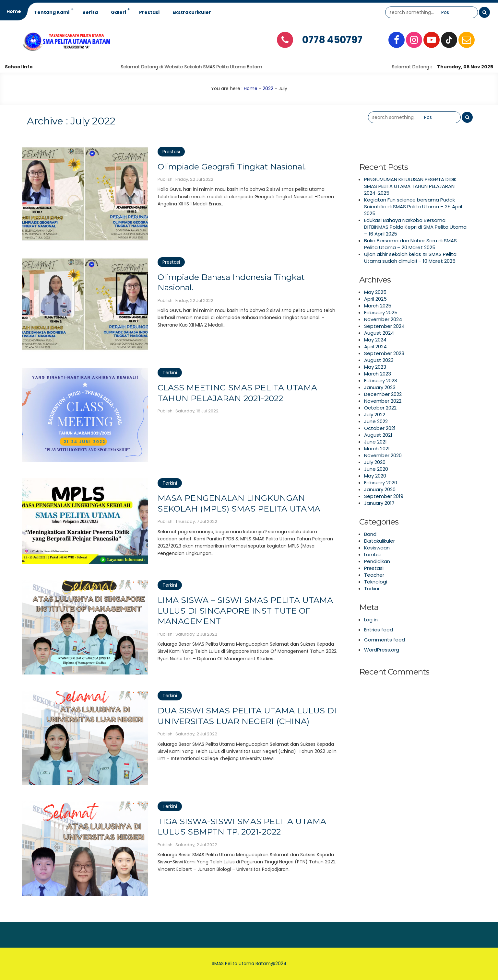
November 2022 (383, 401)
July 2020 (375, 462)
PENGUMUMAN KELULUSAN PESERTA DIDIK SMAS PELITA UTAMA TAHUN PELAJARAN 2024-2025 (410, 186)
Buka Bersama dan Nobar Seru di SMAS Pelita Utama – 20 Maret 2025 (410, 244)
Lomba (372, 554)
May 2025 (375, 292)
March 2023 (378, 374)
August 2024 (379, 333)
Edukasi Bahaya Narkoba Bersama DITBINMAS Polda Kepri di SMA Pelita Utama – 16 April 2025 (415, 227)
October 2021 (380, 428)
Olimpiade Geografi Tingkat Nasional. (232, 167)
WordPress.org (382, 650)
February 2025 (381, 312)
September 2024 (384, 326)
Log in (371, 620)
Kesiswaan (377, 548)
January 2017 (379, 503)
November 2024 (383, 319)
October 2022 (380, 408)
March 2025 (378, 306)
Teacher (374, 575)
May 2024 (375, 340)
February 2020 (381, 483)
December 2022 (383, 394)
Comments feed (385, 640)
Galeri (119, 12)
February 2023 (381, 380)
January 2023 (380, 387)
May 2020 (375, 476)
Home (14, 11)
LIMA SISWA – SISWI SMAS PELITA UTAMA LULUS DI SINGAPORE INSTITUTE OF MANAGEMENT (245, 611)
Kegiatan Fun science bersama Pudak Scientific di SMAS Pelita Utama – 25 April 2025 (413, 207)
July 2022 (375, 415)
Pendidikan (377, 561)
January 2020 (380, 489)
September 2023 (384, 353)
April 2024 (375, 346)
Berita (90, 12)
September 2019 (384, 496)
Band (370, 534)
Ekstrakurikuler (192, 12)
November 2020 (383, 455)
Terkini (170, 373)
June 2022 (376, 421)
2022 (268, 88)
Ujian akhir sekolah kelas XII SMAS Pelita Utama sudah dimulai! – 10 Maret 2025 (410, 258)
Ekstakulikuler (379, 541)
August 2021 (378, 435)
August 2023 (379, 360)
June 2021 (375, 442)
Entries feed (379, 630)
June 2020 (376, 469)
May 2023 (375, 367)
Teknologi (376, 582)
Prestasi (149, 12)
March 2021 (377, 449)
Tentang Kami (52, 12)
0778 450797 (332, 40)
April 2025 (375, 299)
